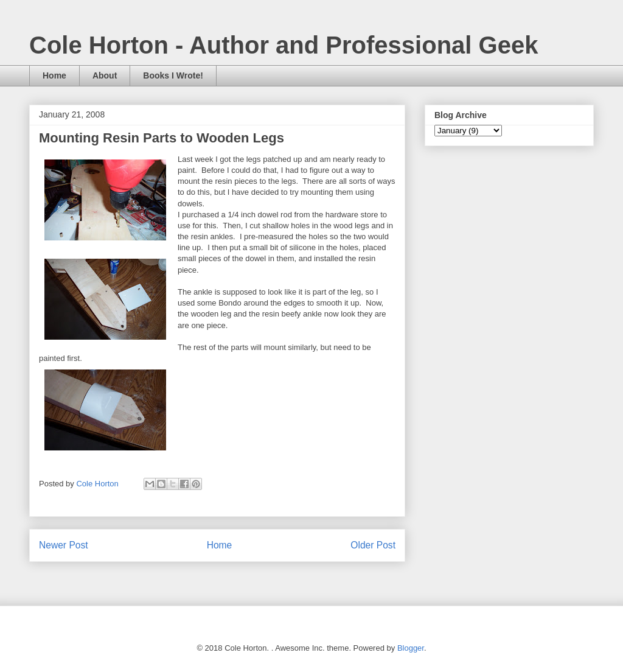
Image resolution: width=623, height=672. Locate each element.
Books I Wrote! (173, 75)
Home (54, 75)
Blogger (411, 648)
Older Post (373, 545)
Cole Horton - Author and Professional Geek (284, 45)
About (105, 75)
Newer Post (64, 545)
